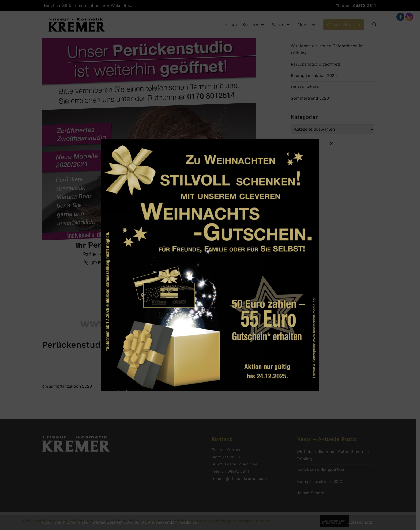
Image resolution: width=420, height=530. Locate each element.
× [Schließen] (331, 143)
